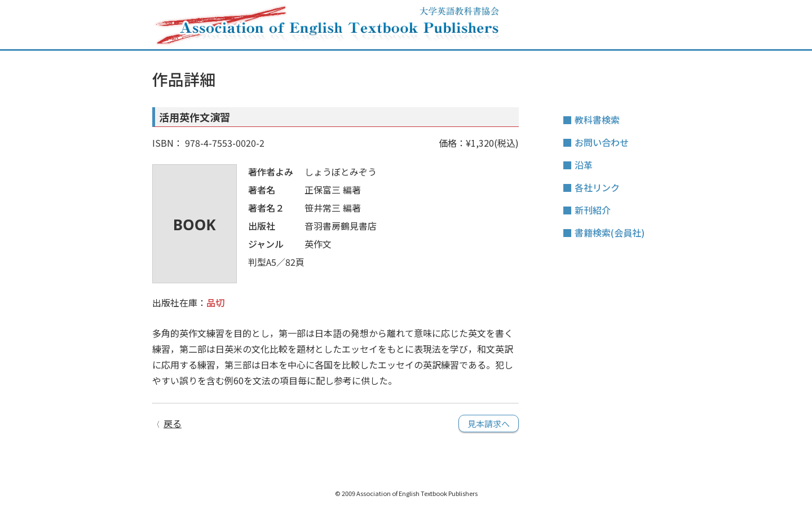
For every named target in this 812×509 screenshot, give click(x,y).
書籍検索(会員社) (610, 232)
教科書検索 (597, 120)
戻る (173, 423)
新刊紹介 (593, 210)
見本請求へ (489, 424)
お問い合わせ (602, 142)
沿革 (584, 165)
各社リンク (597, 187)
